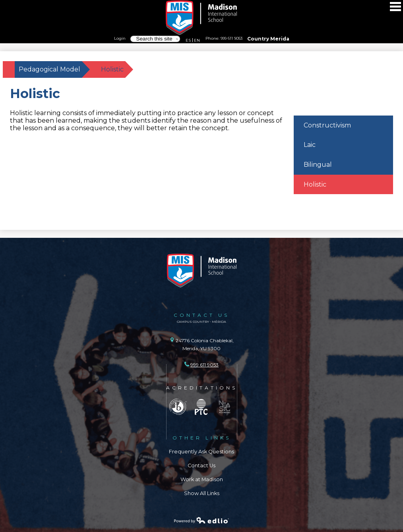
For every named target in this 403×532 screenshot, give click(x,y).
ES (188, 40)
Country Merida (268, 39)
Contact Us (201, 465)
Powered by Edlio (201, 520)
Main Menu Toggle (395, 7)
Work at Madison (202, 479)
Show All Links (202, 493)
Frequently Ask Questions (201, 452)
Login (120, 38)
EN (197, 40)
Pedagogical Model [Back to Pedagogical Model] (49, 69)
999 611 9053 (232, 38)
